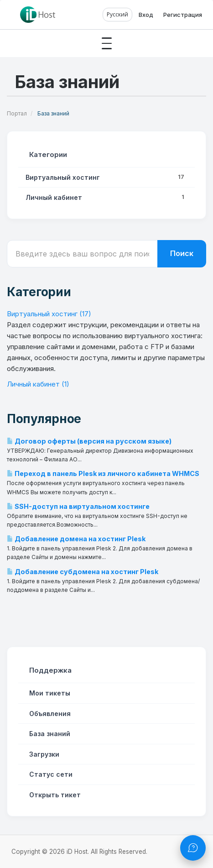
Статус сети (49, 774)
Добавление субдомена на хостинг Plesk (83, 572)
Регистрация (183, 15)
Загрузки (42, 754)
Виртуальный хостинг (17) (49, 314)
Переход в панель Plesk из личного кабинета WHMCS (103, 473)
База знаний (48, 734)
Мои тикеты (48, 693)
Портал (17, 113)
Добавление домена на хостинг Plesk (76, 539)
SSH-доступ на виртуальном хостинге (78, 506)
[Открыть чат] (193, 848)
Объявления (48, 714)
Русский (117, 14)
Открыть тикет (53, 795)
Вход (146, 15)
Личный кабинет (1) (38, 384)
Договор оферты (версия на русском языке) (89, 441)
